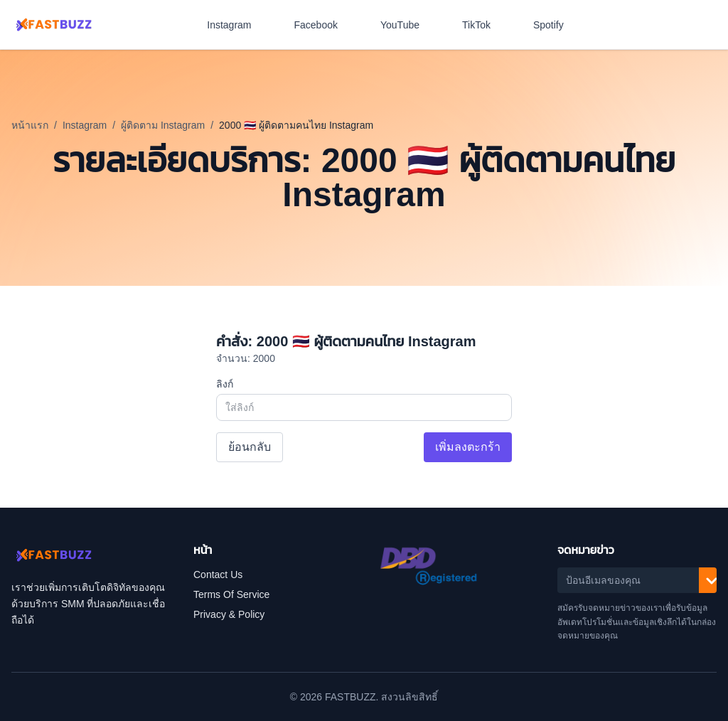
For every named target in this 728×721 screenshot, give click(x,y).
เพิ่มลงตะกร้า (468, 447)
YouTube (407, 25)
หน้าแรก (30, 125)
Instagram (236, 25)
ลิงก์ (225, 384)
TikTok (483, 25)
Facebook (323, 25)
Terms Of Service (231, 594)
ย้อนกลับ (250, 447)
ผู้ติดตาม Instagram (163, 125)
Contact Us (218, 575)
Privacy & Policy (229, 614)
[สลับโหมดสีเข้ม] (711, 25)
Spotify (556, 25)
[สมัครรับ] (712, 580)
